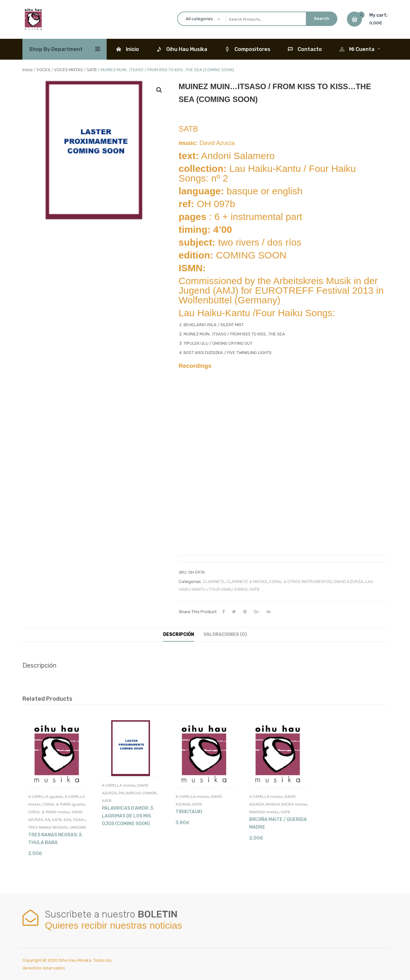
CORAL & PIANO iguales (64, 804)
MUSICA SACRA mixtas (287, 804)
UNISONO (78, 827)
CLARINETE (214, 582)
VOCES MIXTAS (69, 70)
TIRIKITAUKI (189, 812)
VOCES (43, 70)
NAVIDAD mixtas (264, 812)
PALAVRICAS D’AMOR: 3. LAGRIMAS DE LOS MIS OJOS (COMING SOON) (128, 816)
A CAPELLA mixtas (119, 785)
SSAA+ (79, 820)
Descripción (179, 634)
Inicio (28, 70)
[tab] (179, 635)
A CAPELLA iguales (45, 797)
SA (47, 820)
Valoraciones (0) (225, 634)
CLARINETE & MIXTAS (247, 582)
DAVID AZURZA (348, 582)
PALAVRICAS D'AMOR (137, 793)
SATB (92, 70)
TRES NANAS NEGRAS (48, 827)
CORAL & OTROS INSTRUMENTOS (300, 582)
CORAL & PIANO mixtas (49, 812)
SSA (67, 820)
